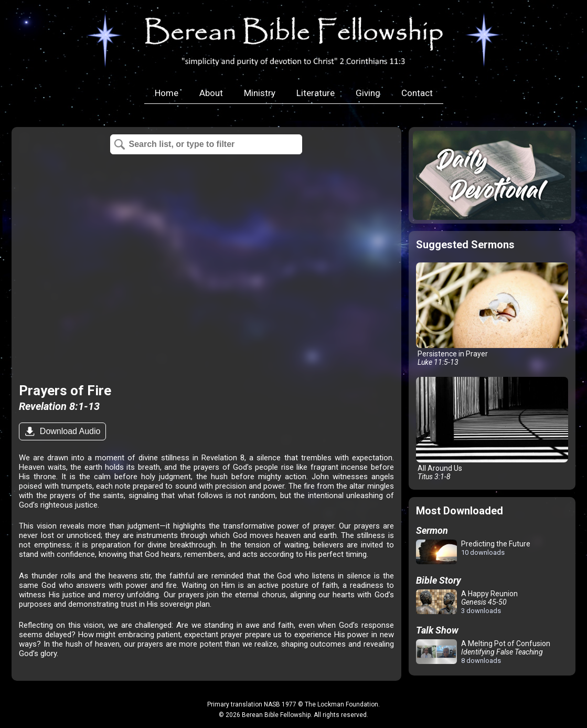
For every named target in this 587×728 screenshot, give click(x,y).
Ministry (260, 93)
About (211, 93)
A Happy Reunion (467, 602)
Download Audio (69, 431)
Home (167, 93)
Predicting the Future (473, 552)
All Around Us (492, 429)
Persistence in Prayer (492, 314)
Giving (368, 93)
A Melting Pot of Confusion (483, 652)
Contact (417, 93)
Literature (316, 93)
